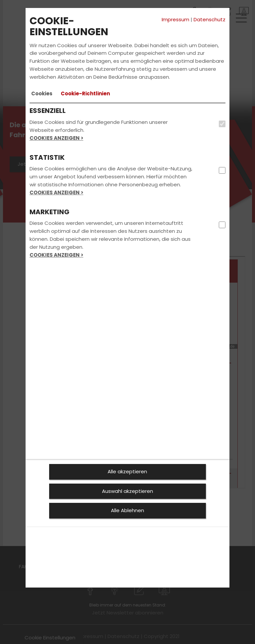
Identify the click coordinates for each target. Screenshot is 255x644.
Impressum (175, 19)
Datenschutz (210, 19)
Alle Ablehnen (127, 510)
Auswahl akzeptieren (127, 491)
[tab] (42, 94)
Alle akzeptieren (127, 471)
